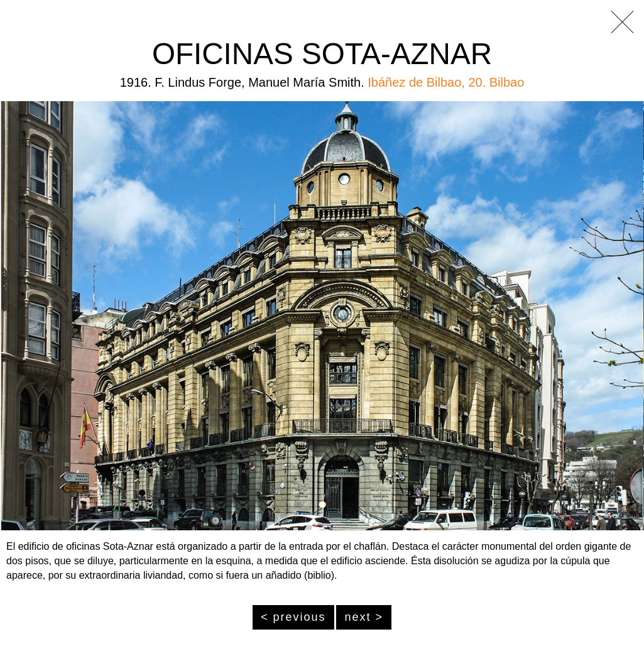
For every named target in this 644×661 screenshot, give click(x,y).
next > (364, 617)
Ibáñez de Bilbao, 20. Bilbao (446, 82)
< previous (293, 617)
